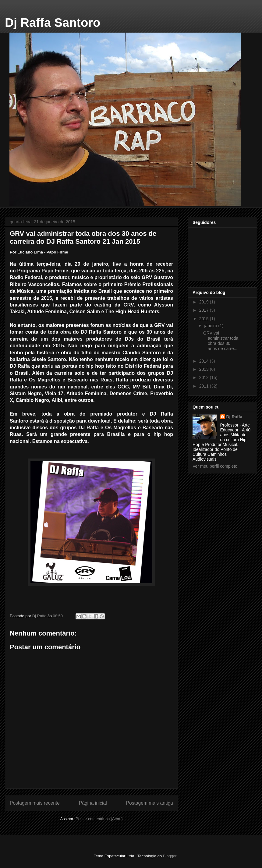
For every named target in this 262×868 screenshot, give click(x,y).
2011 (205, 386)
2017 (205, 310)
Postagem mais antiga (150, 803)
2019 (205, 302)
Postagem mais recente (35, 803)
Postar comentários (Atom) (99, 819)
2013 (205, 369)
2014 (205, 361)
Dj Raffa (234, 417)
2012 (205, 377)
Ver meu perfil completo (215, 466)
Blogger (170, 856)
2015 (205, 319)
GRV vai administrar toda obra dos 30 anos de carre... (221, 341)
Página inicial (93, 803)
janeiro (211, 326)
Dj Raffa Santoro (53, 23)
